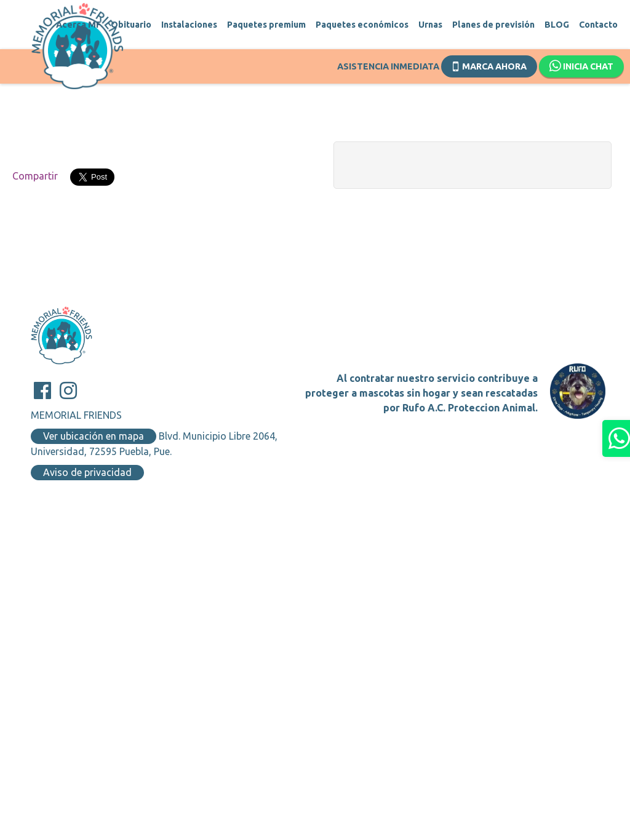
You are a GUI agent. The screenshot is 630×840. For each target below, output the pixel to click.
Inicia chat (581, 66)
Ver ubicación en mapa (94, 436)
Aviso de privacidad (87, 472)
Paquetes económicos (362, 25)
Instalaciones (189, 25)
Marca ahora (490, 65)
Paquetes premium (266, 25)
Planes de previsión (493, 25)
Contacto (598, 25)
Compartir (35, 176)
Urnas (430, 25)
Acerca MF (78, 25)
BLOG (557, 25)
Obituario (131, 25)
